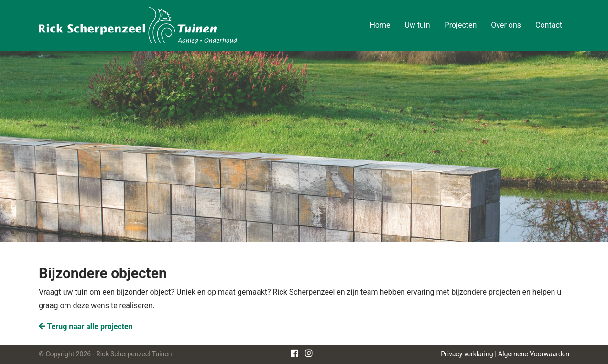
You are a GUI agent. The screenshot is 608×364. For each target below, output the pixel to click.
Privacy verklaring (467, 354)
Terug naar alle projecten (86, 327)
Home (380, 25)
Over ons (506, 25)
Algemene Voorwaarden (534, 354)
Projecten (461, 25)
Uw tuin (417, 25)
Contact (549, 25)
